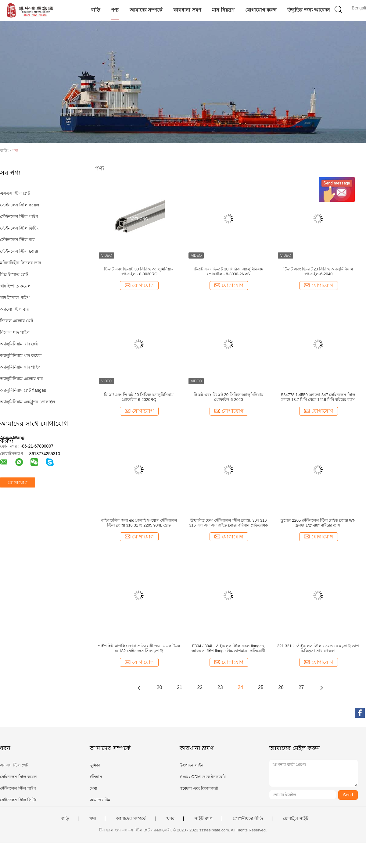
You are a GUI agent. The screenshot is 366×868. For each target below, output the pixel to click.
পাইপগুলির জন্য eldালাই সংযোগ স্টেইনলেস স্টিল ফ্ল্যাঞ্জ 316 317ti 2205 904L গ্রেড (139, 523)
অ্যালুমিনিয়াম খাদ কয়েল (21, 355)
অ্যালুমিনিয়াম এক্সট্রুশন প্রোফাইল (27, 402)
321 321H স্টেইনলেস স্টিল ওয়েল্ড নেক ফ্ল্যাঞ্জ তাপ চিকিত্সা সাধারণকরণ (318, 648)
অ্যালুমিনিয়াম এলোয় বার (22, 379)
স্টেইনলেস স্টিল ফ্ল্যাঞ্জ (19, 251)
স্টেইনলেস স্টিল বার (17, 240)
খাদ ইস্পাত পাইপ (15, 298)
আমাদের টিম (100, 800)
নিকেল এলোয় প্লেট (17, 321)
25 (261, 687)
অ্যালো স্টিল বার (14, 309)
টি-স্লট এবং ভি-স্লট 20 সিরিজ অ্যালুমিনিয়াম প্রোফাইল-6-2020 (228, 397)
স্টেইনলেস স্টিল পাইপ (19, 216)
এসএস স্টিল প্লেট (15, 193)
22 (200, 687)
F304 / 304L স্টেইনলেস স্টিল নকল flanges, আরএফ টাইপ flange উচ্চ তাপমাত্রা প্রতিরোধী (228, 648)
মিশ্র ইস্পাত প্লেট (14, 274)
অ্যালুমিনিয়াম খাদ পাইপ (20, 367)
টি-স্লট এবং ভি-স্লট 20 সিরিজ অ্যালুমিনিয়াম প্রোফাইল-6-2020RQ (139, 397)
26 (281, 687)
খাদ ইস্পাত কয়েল (15, 286)
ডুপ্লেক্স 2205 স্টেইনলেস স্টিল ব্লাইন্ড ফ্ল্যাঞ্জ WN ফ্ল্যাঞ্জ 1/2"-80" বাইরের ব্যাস (318, 523)
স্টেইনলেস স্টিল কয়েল (20, 205)
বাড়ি (95, 10)
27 (301, 687)
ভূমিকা (95, 765)
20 (160, 687)
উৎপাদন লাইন (192, 765)
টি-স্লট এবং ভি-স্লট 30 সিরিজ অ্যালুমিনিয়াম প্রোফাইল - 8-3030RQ (139, 271)
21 (180, 687)
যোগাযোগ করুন (261, 10)
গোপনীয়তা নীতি (248, 819)
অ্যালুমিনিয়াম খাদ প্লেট (19, 344)
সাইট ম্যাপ (203, 819)
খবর (170, 819)
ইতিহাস (96, 777)
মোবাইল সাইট (296, 819)
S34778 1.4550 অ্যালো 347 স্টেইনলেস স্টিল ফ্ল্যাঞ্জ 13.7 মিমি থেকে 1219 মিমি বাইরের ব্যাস (318, 397)
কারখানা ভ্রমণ (187, 10)
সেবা (93, 788)
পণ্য (115, 10)
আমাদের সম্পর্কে (146, 10)
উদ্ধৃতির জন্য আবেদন (309, 10)
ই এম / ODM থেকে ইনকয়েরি (203, 777)
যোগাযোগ (18, 482)
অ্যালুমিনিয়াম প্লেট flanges (23, 390)
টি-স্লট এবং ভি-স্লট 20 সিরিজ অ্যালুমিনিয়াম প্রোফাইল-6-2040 (318, 271)
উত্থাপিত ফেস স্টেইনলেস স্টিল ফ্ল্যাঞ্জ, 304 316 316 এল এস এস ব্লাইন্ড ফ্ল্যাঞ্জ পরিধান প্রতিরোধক (228, 523)
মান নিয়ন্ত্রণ (223, 10)
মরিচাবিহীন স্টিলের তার (21, 263)
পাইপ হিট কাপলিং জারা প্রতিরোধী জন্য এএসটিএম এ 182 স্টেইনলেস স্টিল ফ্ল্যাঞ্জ (139, 648)
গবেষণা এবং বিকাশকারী (199, 788)
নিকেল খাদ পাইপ (15, 332)
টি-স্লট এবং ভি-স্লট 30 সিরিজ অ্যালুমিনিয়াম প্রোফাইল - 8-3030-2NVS (228, 271)
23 (220, 687)
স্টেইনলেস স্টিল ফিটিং (19, 228)
